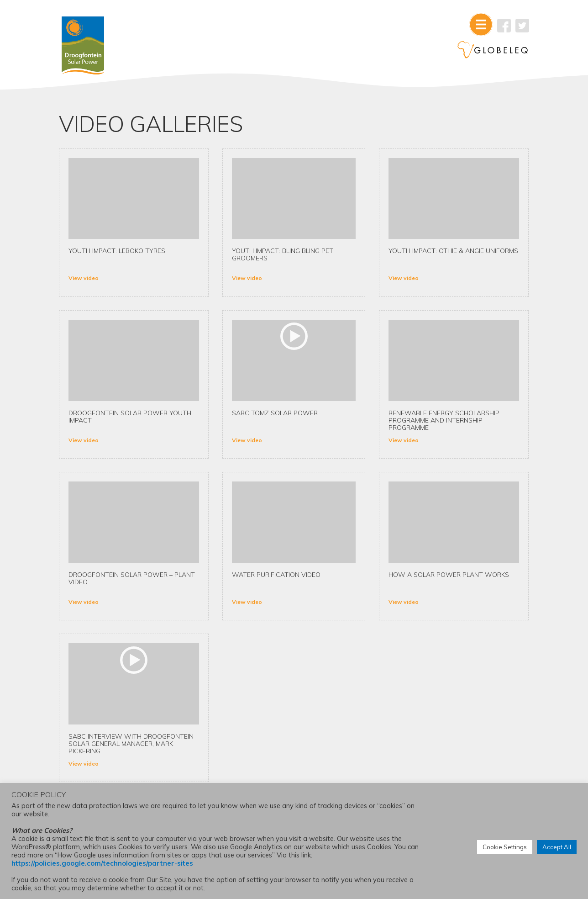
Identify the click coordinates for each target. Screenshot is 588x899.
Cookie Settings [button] (505, 847)
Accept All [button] (557, 847)
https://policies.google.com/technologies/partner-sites (102, 864)
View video (90, 281)
